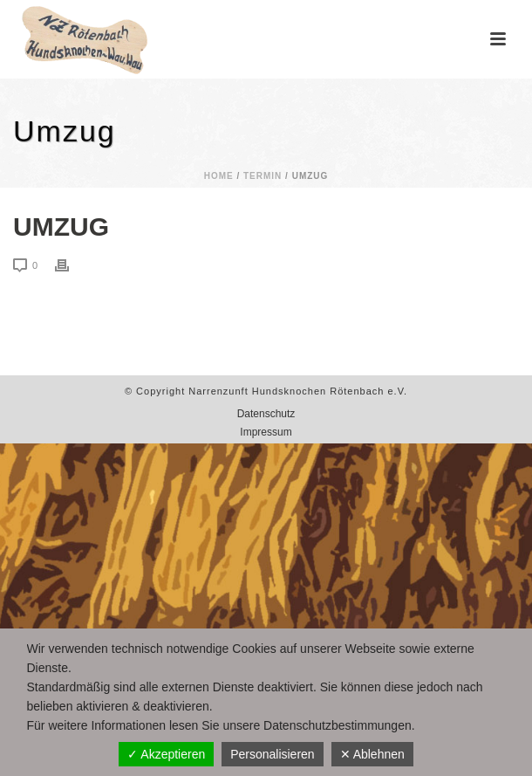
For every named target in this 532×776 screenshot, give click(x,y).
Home (219, 176)
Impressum (266, 432)
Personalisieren (273, 754)
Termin (263, 176)
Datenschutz (266, 414)
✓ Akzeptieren (166, 754)
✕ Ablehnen (372, 754)
